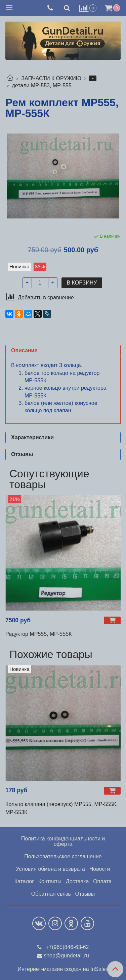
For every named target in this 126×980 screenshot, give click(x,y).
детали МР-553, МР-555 (41, 85)
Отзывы (85, 894)
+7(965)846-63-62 (67, 947)
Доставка (77, 881)
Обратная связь (51, 894)
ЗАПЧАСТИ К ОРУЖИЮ (51, 78)
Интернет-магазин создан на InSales (63, 969)
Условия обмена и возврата (50, 869)
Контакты (50, 881)
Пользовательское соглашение (63, 856)
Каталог (24, 881)
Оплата (102, 881)
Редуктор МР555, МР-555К (38, 634)
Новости (100, 869)
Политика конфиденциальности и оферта (63, 841)
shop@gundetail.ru (66, 956)
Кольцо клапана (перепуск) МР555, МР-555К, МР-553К (61, 808)
